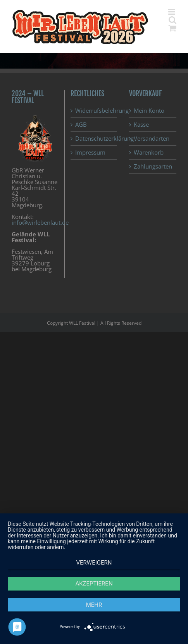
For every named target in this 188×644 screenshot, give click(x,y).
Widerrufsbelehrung (94, 111)
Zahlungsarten (153, 166)
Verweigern (94, 563)
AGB (81, 125)
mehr (94, 605)
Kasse (141, 125)
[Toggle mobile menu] (172, 12)
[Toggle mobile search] (172, 20)
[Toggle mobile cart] (172, 28)
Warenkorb (149, 152)
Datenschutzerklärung (94, 139)
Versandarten (152, 139)
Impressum (90, 152)
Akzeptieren (94, 584)
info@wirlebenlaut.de (40, 222)
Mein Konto (149, 111)
